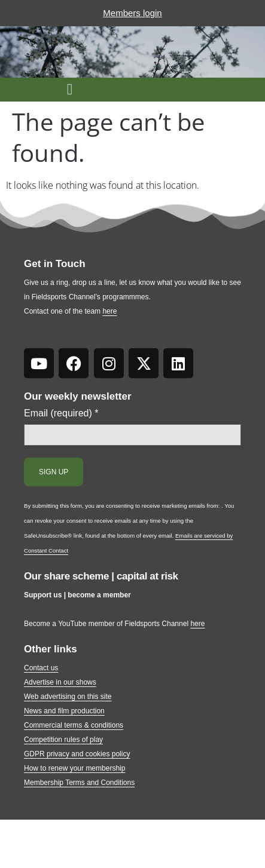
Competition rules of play (63, 740)
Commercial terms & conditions (74, 725)
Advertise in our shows (60, 682)
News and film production (64, 711)
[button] (70, 90)
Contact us (41, 668)
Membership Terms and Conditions (79, 783)
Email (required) (61, 413)
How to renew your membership (74, 768)
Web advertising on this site (68, 697)
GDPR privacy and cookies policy (77, 754)
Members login (132, 13)
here (109, 311)
